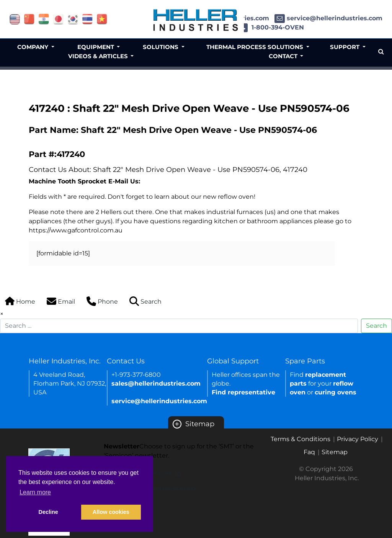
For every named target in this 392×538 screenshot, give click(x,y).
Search (376, 326)
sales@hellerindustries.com (156, 383)
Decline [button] (48, 512)
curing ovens (336, 392)
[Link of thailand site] (87, 19)
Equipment (96, 47)
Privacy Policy (358, 439)
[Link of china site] (29, 19)
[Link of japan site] (58, 19)
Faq (309, 452)
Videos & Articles (99, 56)
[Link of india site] (44, 19)
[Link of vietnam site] (102, 19)
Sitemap (194, 424)
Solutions (161, 47)
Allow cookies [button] (111, 512)
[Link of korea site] (73, 19)
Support (345, 47)
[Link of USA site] (15, 19)
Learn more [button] (35, 492)
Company (33, 47)
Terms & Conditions (301, 439)
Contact (284, 56)
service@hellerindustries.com (328, 18)
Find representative (243, 392)
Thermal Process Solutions (256, 47)
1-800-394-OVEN (271, 27)
